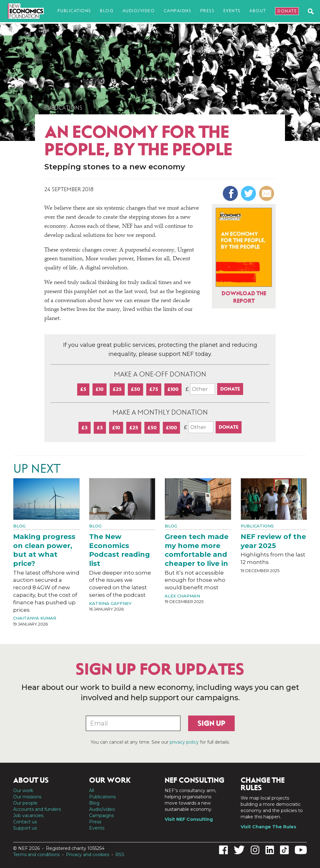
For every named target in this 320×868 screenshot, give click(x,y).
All (92, 791)
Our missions (27, 797)
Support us (25, 828)
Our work (23, 791)
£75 (154, 389)
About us (31, 780)
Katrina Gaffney (110, 603)
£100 (173, 389)
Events (232, 11)
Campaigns (178, 11)
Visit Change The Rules (268, 827)
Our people (25, 803)
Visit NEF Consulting (189, 819)
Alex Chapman (182, 596)
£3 (85, 428)
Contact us (25, 822)
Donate (287, 11)
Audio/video (139, 11)
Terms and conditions (36, 855)
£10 (100, 389)
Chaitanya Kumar (35, 618)
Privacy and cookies (87, 855)
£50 (135, 389)
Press (207, 11)
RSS (120, 855)
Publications (74, 11)
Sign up (211, 723)
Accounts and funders (37, 809)
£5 (83, 389)
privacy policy (184, 742)
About (258, 11)
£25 (117, 389)
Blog (107, 11)
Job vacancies (28, 816)
